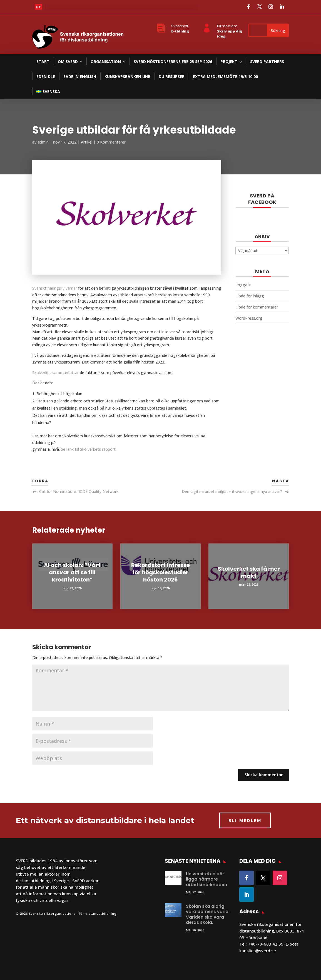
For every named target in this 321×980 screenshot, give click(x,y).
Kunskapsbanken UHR (127, 77)
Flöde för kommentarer (257, 307)
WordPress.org (249, 318)
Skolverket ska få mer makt (249, 572)
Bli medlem (227, 26)
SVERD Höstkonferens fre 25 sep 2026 (173, 62)
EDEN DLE (46, 77)
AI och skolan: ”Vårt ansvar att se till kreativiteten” (72, 572)
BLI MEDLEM (245, 820)
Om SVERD (68, 62)
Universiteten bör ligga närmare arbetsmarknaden (206, 879)
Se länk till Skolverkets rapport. (89, 449)
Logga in (243, 285)
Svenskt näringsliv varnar (55, 288)
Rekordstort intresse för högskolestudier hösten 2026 (160, 572)
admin (43, 142)
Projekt (229, 62)
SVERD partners (267, 62)
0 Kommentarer (111, 142)
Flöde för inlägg (250, 296)
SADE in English (80, 77)
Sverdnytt (180, 26)
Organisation (106, 62)
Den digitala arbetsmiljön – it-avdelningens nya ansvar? (232, 491)
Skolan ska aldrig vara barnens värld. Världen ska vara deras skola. (208, 914)
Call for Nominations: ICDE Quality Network (79, 491)
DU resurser (172, 77)
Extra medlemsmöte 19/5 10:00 (225, 77)
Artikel (87, 142)
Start (43, 62)
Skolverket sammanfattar (55, 373)
